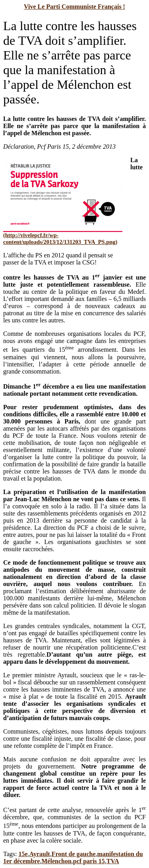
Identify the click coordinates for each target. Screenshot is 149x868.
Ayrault (40, 854)
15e (23, 854)
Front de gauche (74, 854)
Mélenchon (56, 861)
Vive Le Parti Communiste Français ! (74, 7)
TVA (113, 861)
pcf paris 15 (89, 861)
